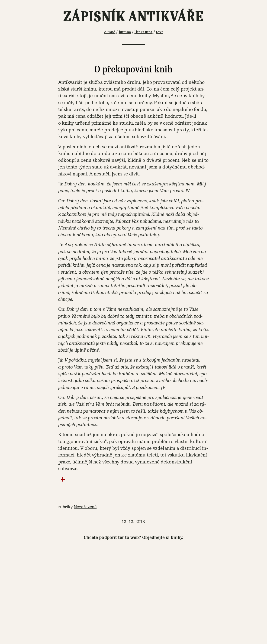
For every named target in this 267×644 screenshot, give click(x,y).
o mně (110, 32)
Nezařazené (85, 507)
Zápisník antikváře (133, 17)
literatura (143, 32)
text (159, 32)
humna (125, 32)
